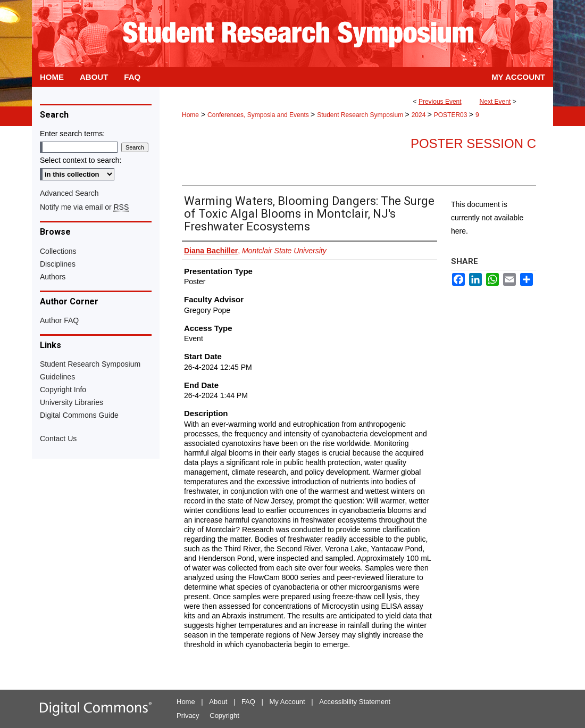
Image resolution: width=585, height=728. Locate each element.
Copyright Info (63, 390)
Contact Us (58, 439)
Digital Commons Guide (79, 415)
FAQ (248, 702)
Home (190, 115)
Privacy (188, 715)
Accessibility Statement (355, 702)
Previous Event (440, 102)
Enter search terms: (72, 134)
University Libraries (72, 402)
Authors (53, 277)
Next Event (495, 102)
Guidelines (57, 377)
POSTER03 (452, 115)
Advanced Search (69, 193)
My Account (287, 702)
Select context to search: (81, 160)
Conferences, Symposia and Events (259, 115)
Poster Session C (473, 143)
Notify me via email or (84, 207)
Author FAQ (59, 320)
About (218, 702)
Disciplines (58, 264)
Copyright (224, 715)
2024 (420, 115)
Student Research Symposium (361, 115)
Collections (58, 251)
